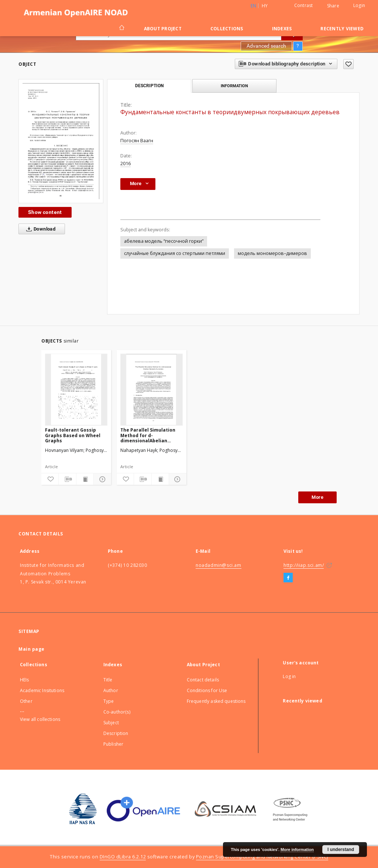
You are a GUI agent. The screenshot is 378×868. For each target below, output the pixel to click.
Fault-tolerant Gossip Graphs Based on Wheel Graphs (73, 435)
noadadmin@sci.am (219, 565)
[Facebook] (288, 578)
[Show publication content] (85, 479)
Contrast (304, 5)
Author (111, 690)
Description (116, 733)
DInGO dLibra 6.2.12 (123, 857)
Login (359, 5)
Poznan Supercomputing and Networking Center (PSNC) (262, 857)
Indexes (282, 29)
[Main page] (121, 28)
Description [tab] (149, 86)
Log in (289, 676)
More (317, 497)
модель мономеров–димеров (272, 253)
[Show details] (101, 479)
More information (297, 850)
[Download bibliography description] (67, 479)
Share (333, 6)
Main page (32, 649)
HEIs (25, 680)
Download (39, 229)
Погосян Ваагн (137, 141)
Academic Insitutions (42, 690)
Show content (45, 212)
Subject (111, 723)
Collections (227, 29)
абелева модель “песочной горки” (164, 241)
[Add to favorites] (348, 64)
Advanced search (266, 46)
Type (109, 701)
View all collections (40, 719)
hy (265, 6)
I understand (341, 850)
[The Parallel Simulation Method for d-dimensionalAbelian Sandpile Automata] (152, 389)
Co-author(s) (117, 712)
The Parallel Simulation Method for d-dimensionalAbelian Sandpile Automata (148, 435)
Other (26, 701)
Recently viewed (342, 29)
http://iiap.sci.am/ (304, 565)
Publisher (113, 744)
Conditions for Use (207, 690)
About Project (163, 29)
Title (108, 680)
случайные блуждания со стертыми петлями (175, 253)
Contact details (203, 680)
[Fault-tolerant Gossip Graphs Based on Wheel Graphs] (76, 389)
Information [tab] (234, 86)
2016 (126, 164)
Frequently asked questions (216, 701)
